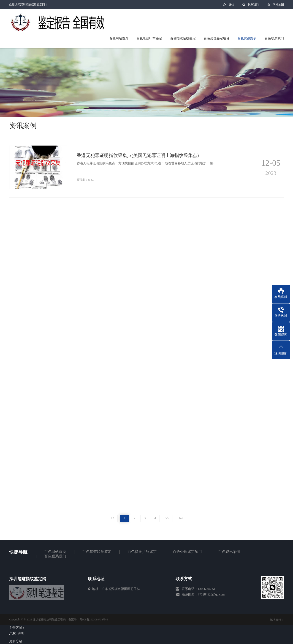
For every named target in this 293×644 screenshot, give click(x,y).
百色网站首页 (55, 552)
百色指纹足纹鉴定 (142, 552)
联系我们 (253, 5)
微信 (231, 6)
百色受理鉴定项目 (187, 552)
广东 (12, 633)
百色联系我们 (55, 556)
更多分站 (16, 641)
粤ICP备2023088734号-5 (94, 620)
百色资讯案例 (229, 552)
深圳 (21, 633)
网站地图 (278, 5)
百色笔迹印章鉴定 (97, 552)
